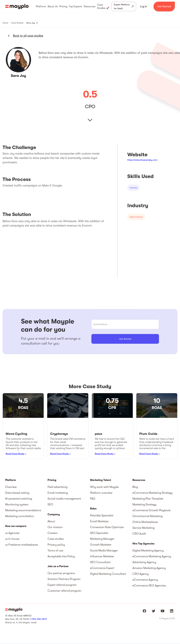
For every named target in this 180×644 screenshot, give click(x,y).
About (51, 521)
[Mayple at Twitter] (153, 611)
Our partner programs (61, 573)
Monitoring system (17, 504)
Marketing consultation (20, 516)
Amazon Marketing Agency (149, 568)
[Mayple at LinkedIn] (172, 611)
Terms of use (55, 550)
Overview (11, 487)
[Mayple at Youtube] (163, 611)
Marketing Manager (102, 539)
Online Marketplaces (145, 522)
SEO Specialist (99, 533)
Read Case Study (15, 454)
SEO (50, 504)
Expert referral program (62, 585)
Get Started (164, 6)
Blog (135, 487)
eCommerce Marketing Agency (152, 556)
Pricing (52, 480)
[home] (17, 6)
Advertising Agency (144, 562)
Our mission (55, 527)
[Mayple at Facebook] (144, 611)
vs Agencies (12, 533)
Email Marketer (99, 521)
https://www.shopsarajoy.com (142, 160)
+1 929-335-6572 (38, 619)
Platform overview (101, 493)
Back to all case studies (28, 36)
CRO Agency (141, 574)
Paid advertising (57, 487)
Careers (53, 533)
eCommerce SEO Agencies (149, 585)
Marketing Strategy (144, 504)
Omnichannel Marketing (147, 516)
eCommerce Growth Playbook (152, 510)
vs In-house (12, 539)
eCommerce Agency (145, 580)
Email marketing (58, 493)
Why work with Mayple (104, 487)
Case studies (56, 539)
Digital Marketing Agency (148, 550)
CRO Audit (139, 534)
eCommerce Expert (102, 568)
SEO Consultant (100, 562)
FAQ (93, 499)
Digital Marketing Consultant (108, 574)
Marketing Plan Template (148, 499)
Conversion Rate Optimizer (107, 527)
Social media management (64, 499)
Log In (144, 6)
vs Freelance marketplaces (22, 545)
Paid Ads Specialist (102, 515)
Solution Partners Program (64, 579)
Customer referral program (64, 591)
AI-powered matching (19, 499)
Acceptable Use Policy (61, 556)
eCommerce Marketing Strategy (153, 493)
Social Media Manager (104, 550)
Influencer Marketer (102, 556)
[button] (41, 6)
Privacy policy (56, 545)
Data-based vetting (17, 493)
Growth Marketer (101, 545)
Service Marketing (143, 528)
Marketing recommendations (23, 510)
